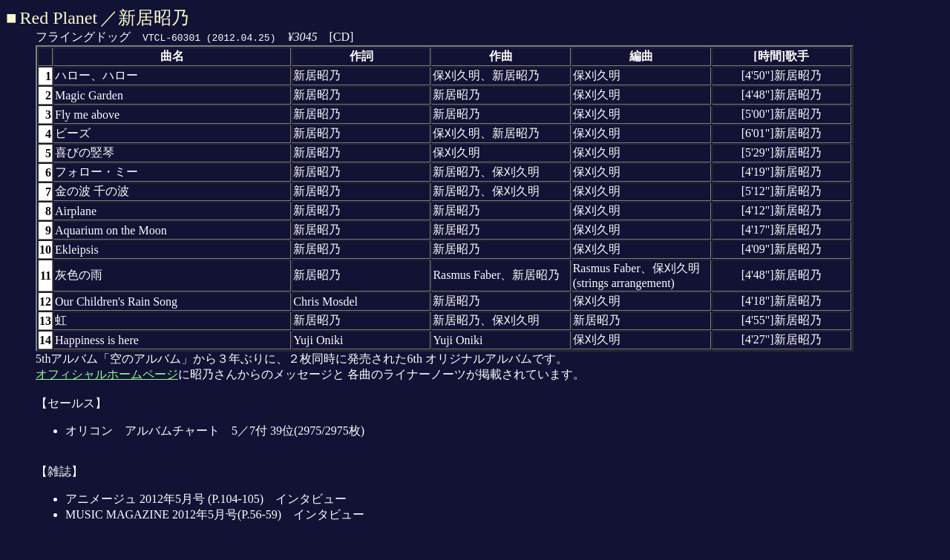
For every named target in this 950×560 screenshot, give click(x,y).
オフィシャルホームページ (107, 374)
